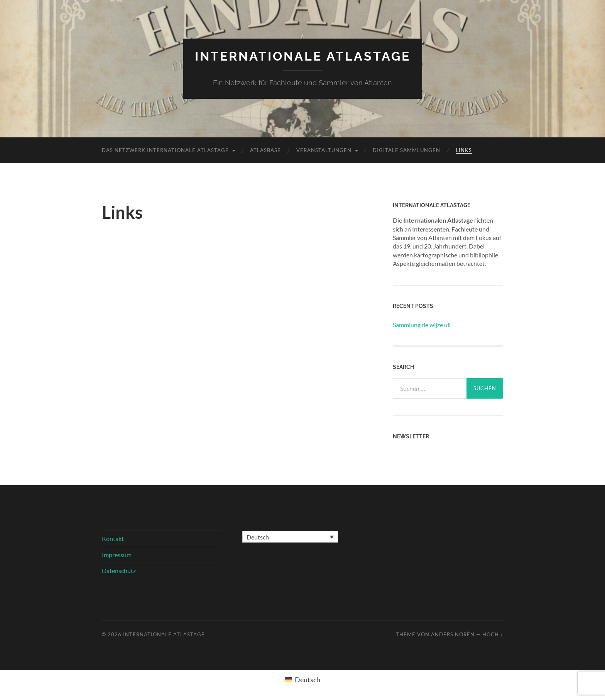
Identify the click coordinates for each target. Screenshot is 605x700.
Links (464, 150)
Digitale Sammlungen (406, 150)
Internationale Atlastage (303, 56)
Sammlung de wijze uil (422, 325)
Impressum (117, 555)
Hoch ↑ (493, 634)
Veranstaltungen (324, 150)
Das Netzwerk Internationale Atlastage (165, 150)
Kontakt (113, 539)
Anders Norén (453, 634)
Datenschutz (119, 571)
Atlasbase (265, 150)
